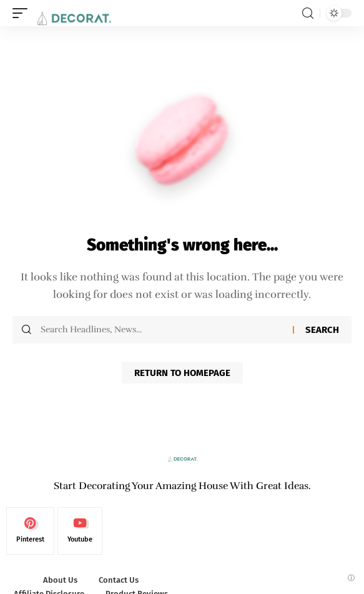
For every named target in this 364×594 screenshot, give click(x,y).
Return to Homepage (182, 373)
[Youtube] (80, 531)
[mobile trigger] (23, 13)
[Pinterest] (30, 531)
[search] (308, 13)
